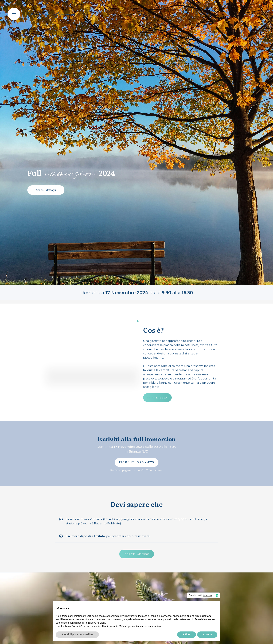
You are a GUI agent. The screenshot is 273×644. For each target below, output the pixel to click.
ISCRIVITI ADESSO (137, 554)
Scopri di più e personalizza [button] (77, 634)
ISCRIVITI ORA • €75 (137, 462)
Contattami (155, 470)
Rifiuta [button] (187, 634)
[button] (14, 14)
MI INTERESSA (157, 398)
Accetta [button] (207, 634)
